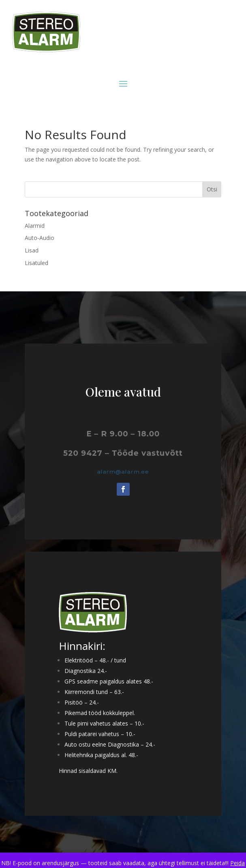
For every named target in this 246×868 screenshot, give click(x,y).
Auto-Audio (40, 238)
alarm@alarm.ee (123, 472)
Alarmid (35, 226)
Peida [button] (237, 863)
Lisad (32, 250)
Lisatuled (36, 263)
